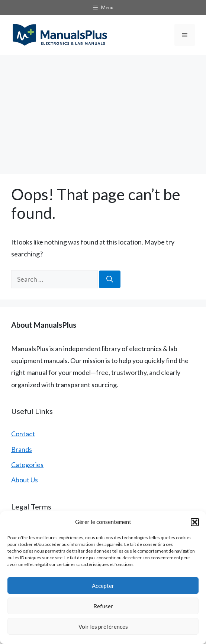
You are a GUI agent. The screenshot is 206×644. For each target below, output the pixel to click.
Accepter (103, 586)
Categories (27, 465)
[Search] (110, 279)
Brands (22, 449)
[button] (195, 522)
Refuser (103, 606)
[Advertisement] (103, 111)
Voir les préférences (103, 627)
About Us (25, 480)
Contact (23, 434)
